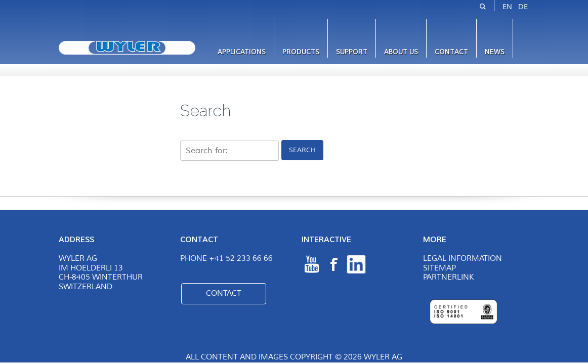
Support (352, 52)
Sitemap (439, 268)
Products (301, 52)
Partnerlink (448, 277)
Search (302, 150)
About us (401, 52)
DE (523, 7)
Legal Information (463, 259)
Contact (451, 52)
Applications (242, 52)
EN (507, 7)
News (495, 52)
